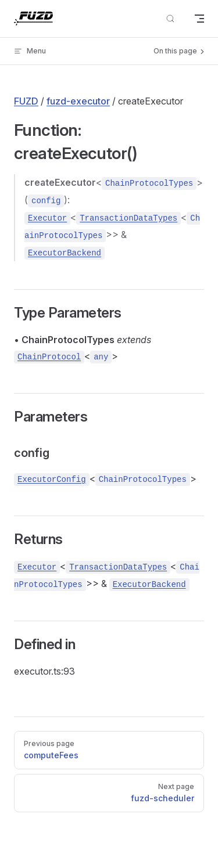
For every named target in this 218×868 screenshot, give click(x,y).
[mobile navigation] (199, 19)
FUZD (26, 101)
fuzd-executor (78, 101)
